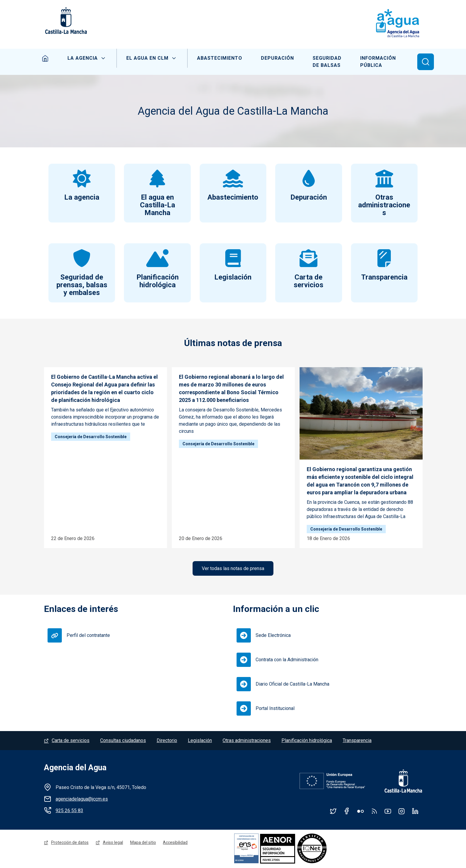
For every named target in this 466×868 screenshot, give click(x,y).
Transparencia (357, 741)
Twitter (333, 812)
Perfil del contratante (88, 636)
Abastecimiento (219, 58)
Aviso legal (113, 843)
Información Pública (379, 62)
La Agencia (82, 58)
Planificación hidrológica (307, 741)
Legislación (200, 741)
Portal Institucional (275, 709)
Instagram (402, 812)
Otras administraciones (247, 741)
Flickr (360, 812)
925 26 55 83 (69, 811)
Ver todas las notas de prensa (233, 569)
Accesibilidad (175, 843)
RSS (374, 812)
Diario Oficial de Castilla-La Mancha (292, 685)
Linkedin (415, 812)
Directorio (167, 741)
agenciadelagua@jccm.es (82, 800)
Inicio (44, 58)
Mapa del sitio (143, 843)
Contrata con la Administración (287, 660)
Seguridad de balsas (328, 62)
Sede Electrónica (273, 636)
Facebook (347, 812)
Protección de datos (70, 843)
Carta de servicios (71, 741)
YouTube (388, 812)
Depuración (277, 58)
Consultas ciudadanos (123, 741)
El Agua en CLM (147, 58)
